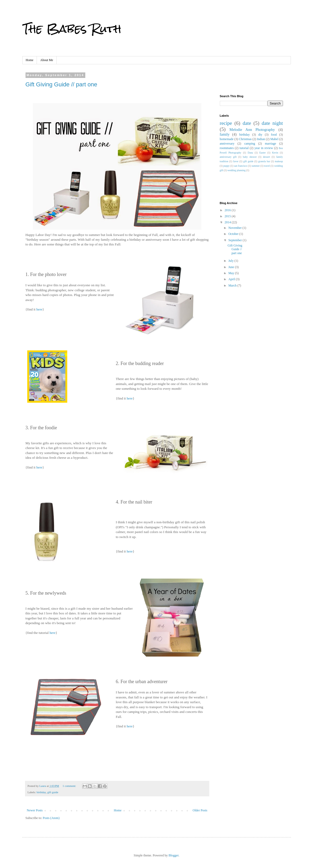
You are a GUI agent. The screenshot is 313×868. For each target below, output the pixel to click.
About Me (47, 60)
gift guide (53, 792)
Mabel (274, 139)
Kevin (275, 153)
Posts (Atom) (51, 818)
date (247, 123)
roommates (227, 148)
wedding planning (237, 170)
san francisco (241, 166)
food (274, 135)
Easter (262, 153)
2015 (228, 216)
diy (260, 135)
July (231, 261)
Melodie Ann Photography (252, 130)
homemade (227, 139)
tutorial (244, 148)
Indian (261, 139)
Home (30, 60)
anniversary (227, 144)
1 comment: (70, 786)
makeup (279, 161)
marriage (270, 144)
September (235, 240)
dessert (267, 157)
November (235, 228)
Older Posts (200, 810)
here (39, 309)
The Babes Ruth (72, 29)
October (234, 234)
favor (236, 161)
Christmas (245, 139)
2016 (228, 210)
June (232, 267)
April (232, 279)
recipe (226, 123)
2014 (228, 222)
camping (250, 144)
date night (272, 123)
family (225, 134)
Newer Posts (35, 810)
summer (256, 166)
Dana (250, 153)
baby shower (250, 157)
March (233, 285)
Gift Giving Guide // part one (61, 84)
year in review (264, 148)
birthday (41, 792)
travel (267, 166)
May (232, 273)
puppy (226, 166)
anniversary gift (228, 157)
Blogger (173, 855)
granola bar (264, 161)
